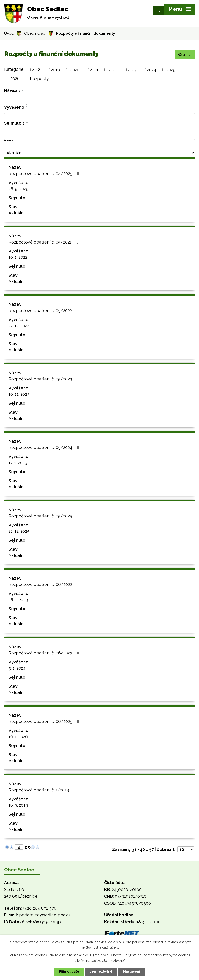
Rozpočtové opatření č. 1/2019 (43, 790)
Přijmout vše (69, 971)
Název (12, 91)
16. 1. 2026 (18, 737)
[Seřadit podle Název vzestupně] (23, 89)
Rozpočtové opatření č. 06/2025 (45, 721)
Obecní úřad (35, 33)
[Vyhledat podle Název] (99, 99)
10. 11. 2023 (19, 394)
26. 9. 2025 (18, 189)
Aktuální (17, 213)
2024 (152, 70)
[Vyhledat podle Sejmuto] (99, 135)
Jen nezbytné (101, 971)
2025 (171, 70)
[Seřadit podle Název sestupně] (23, 91)
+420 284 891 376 (40, 908)
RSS (185, 54)
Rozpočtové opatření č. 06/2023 (45, 653)
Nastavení (132, 971)
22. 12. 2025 (19, 531)
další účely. (110, 947)
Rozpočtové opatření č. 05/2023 (45, 379)
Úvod (9, 33)
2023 (132, 70)
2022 (113, 70)
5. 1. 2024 (17, 668)
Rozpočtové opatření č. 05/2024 (45, 447)
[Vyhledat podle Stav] (99, 153)
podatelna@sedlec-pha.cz (45, 915)
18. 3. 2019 (18, 805)
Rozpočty (39, 79)
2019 (55, 70)
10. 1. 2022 (18, 257)
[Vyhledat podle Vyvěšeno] (99, 118)
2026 (15, 79)
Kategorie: (14, 69)
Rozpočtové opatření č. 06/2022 (45, 584)
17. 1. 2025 (18, 463)
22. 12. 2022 (19, 326)
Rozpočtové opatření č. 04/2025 (45, 174)
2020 (75, 70)
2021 (94, 70)
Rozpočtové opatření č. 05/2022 (44, 310)
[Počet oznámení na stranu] (186, 849)
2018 (36, 70)
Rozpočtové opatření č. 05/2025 (45, 516)
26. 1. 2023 (18, 600)
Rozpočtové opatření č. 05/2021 (44, 242)
